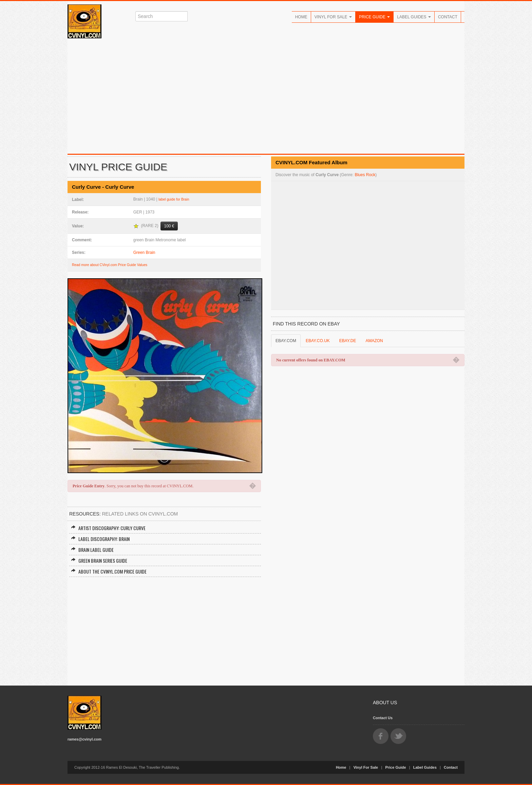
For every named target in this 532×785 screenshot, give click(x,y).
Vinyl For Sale (333, 17)
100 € (169, 226)
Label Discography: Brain (100, 539)
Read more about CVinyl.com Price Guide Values (110, 265)
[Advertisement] (266, 96)
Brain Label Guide (92, 550)
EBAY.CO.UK (318, 341)
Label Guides (414, 17)
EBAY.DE (348, 341)
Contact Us (383, 718)
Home (301, 17)
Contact (448, 17)
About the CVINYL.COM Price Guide (109, 571)
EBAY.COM (286, 341)
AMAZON (374, 341)
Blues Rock (365, 175)
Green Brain (144, 253)
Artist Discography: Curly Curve (108, 528)
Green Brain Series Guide (99, 560)
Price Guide (374, 17)
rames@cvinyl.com (84, 739)
